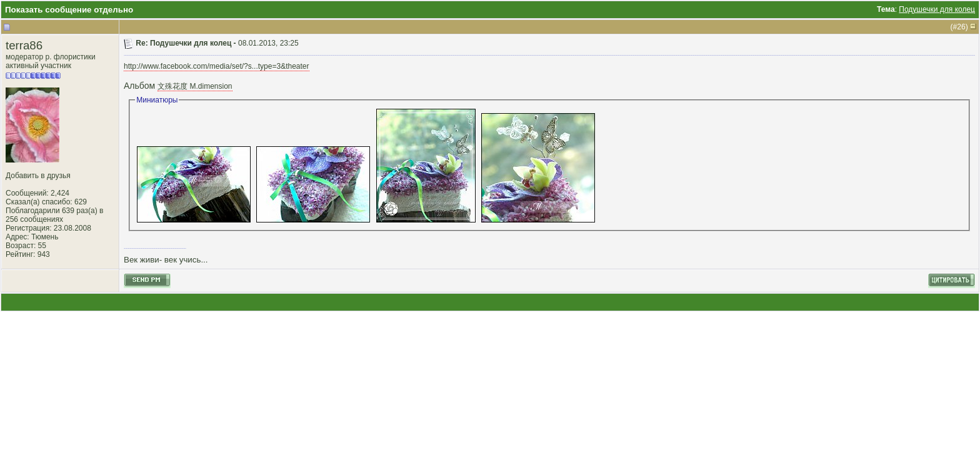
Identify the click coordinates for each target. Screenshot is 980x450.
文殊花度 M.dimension (195, 86)
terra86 (24, 45)
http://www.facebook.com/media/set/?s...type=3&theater (217, 66)
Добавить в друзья (38, 176)
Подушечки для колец (937, 9)
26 (961, 27)
